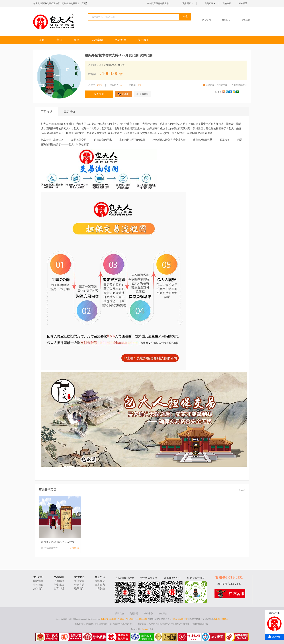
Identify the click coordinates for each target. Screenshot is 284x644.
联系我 (125, 94)
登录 (156, 3)
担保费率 (79, 581)
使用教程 (59, 581)
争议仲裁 (59, 585)
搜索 (185, 17)
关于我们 (144, 40)
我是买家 (187, 3)
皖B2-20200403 (180, 619)
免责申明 (59, 589)
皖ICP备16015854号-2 (111, 619)
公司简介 (38, 585)
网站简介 (38, 581)
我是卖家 (210, 3)
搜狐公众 (100, 581)
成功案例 (97, 40)
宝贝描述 (47, 112)
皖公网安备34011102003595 (134, 619)
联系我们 (79, 589)
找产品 (95, 17)
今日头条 (100, 589)
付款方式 (79, 585)
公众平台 (100, 577)
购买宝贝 (99, 94)
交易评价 (120, 40)
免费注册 (164, 3)
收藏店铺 (144, 94)
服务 (77, 40)
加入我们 (38, 589)
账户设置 (243, 3)
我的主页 (227, 3)
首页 (42, 40)
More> (242, 490)
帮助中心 (79, 577)
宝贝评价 (70, 111)
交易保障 (59, 577)
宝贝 (59, 40)
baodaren (146, 629)
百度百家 (100, 585)
